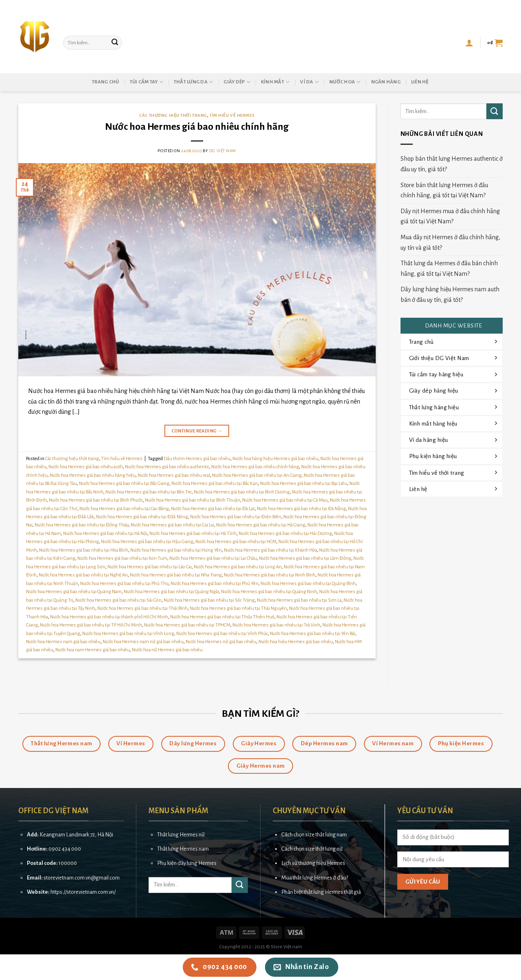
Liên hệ (420, 82)
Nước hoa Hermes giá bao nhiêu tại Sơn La (299, 600)
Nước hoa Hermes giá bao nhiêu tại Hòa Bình (84, 550)
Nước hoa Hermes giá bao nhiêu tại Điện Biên (236, 517)
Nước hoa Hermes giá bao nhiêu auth (86, 467)
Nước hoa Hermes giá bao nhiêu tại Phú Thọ (124, 584)
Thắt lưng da (194, 82)
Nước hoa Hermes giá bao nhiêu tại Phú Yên (215, 584)
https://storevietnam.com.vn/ (83, 892)
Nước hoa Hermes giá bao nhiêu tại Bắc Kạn (215, 483)
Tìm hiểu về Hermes (232, 115)
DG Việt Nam (223, 151)
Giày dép (237, 82)
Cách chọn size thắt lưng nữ (312, 849)
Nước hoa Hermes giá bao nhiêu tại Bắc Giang (124, 483)
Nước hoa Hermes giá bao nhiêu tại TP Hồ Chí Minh (91, 625)
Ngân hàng (386, 82)
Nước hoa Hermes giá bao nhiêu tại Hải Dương (285, 534)
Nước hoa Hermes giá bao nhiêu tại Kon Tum (122, 558)
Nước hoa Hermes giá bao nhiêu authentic (167, 467)
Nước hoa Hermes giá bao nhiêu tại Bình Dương (242, 492)
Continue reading (197, 431)
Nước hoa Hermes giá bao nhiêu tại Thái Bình (142, 608)
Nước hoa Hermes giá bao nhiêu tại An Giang (257, 475)
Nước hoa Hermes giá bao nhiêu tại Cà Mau (285, 500)
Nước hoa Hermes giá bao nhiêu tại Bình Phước (96, 500)
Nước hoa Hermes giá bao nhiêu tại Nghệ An (83, 575)
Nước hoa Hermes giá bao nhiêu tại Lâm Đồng (305, 558)
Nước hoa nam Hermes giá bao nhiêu (93, 650)
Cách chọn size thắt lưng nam (314, 835)
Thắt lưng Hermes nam (183, 849)
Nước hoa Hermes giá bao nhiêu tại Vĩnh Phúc (222, 634)
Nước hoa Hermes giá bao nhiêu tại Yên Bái (313, 634)
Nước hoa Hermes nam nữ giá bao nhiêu (143, 642)
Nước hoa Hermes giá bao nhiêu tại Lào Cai (150, 567)
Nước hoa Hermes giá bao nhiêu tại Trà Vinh (276, 625)
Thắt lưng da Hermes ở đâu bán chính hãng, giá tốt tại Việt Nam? (449, 268)
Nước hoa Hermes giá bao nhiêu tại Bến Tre (149, 492)
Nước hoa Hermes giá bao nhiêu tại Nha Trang (176, 575)
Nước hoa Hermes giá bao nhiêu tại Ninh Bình (270, 575)
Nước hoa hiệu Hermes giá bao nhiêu (296, 642)
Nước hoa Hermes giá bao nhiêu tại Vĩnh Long (128, 634)
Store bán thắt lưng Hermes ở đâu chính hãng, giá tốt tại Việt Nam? (444, 190)
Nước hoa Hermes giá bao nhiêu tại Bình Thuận (193, 500)
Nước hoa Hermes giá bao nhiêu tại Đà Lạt (213, 509)
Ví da (309, 82)
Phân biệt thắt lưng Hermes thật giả (321, 892)
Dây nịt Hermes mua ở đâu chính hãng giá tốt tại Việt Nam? (450, 216)
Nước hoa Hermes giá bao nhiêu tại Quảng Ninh (269, 592)
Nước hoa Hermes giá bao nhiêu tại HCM (236, 542)
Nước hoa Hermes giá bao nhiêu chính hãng (197, 127)
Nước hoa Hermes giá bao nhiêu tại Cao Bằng (124, 509)
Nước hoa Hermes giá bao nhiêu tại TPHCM (187, 625)
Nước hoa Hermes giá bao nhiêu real (174, 475)
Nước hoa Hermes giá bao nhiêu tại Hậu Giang (147, 542)
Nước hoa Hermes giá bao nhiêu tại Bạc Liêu (304, 483)
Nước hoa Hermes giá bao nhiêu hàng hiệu (93, 475)
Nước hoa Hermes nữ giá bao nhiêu (221, 642)
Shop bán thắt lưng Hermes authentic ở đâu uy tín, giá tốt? (452, 164)
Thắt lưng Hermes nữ (181, 835)
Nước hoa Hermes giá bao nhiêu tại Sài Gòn (118, 600)
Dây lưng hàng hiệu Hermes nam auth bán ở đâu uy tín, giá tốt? (450, 295)
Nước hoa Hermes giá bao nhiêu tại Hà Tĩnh (193, 534)
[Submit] (115, 43)
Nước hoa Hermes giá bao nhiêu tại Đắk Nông (142, 517)
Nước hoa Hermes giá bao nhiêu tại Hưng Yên (176, 550)
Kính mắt (275, 82)
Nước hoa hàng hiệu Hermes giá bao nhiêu (275, 459)
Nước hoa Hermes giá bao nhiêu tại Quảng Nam (74, 592)
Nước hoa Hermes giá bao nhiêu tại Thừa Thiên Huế (222, 617)
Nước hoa (345, 82)
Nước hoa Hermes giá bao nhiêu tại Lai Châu (213, 558)
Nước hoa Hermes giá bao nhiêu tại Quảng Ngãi (171, 592)
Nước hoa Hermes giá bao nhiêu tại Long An (238, 567)
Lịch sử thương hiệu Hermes (313, 863)
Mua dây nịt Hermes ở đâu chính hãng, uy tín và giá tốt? (450, 242)
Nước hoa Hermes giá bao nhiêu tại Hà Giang (261, 525)
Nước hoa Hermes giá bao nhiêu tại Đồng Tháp (82, 525)
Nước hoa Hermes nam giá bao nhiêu (63, 642)
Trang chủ (105, 82)
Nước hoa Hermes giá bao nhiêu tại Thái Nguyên (238, 608)
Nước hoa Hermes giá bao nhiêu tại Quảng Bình (308, 584)
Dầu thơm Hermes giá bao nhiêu (197, 459)
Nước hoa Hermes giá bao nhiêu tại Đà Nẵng (301, 509)
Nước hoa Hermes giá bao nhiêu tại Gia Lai (172, 525)
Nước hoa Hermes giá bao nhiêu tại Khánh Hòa (270, 550)
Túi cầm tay (147, 82)
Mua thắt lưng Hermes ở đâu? (315, 878)
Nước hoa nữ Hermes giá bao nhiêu (167, 650)
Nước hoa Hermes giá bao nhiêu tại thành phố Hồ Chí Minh (109, 617)
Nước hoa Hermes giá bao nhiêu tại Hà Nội (105, 534)
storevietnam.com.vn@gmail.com (82, 878)
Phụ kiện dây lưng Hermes (187, 863)
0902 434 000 (65, 849)
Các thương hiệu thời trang (173, 115)
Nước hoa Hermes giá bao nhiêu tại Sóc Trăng (209, 600)
